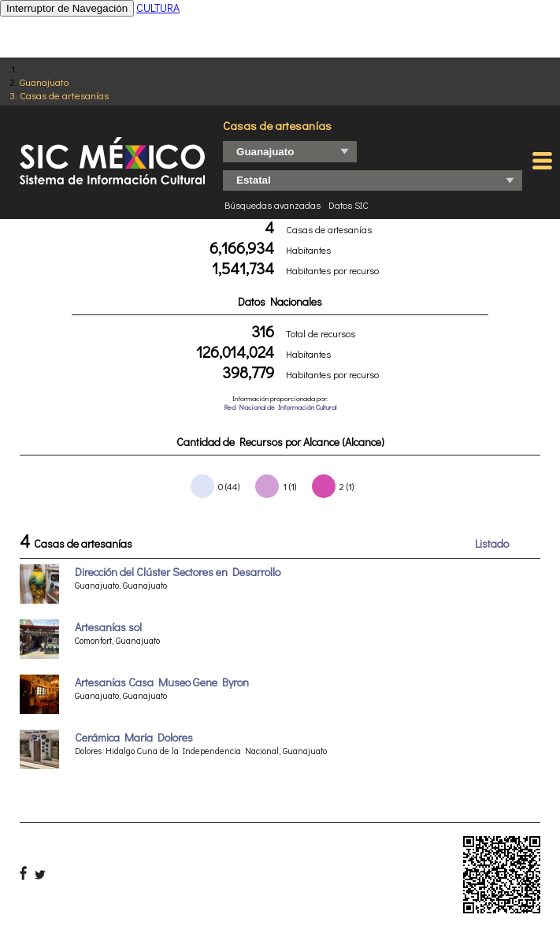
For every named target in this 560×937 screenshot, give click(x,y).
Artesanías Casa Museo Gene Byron (162, 682)
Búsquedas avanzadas (273, 205)
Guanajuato (44, 82)
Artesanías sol (108, 627)
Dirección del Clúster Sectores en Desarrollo (178, 572)
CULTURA (158, 7)
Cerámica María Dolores (134, 737)
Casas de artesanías (64, 95)
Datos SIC (349, 205)
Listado (492, 543)
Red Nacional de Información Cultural (280, 407)
